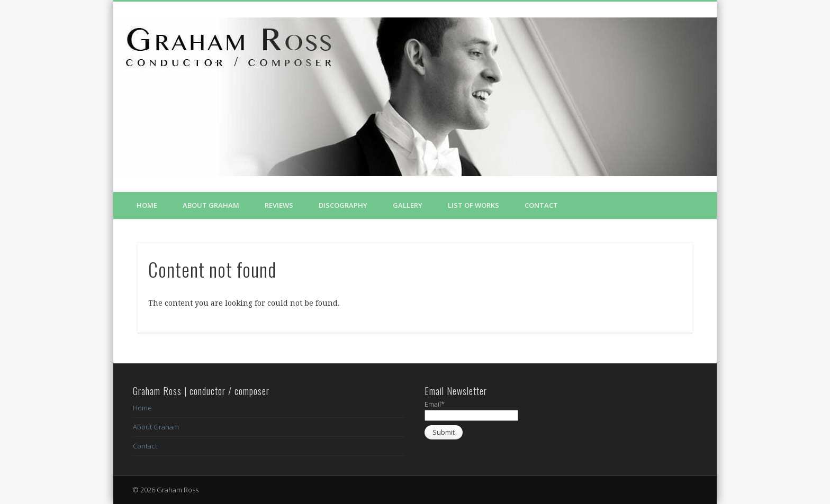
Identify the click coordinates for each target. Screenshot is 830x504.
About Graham (211, 205)
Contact (541, 205)
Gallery (408, 205)
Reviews (279, 205)
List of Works (473, 205)
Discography (343, 205)
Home (147, 205)
